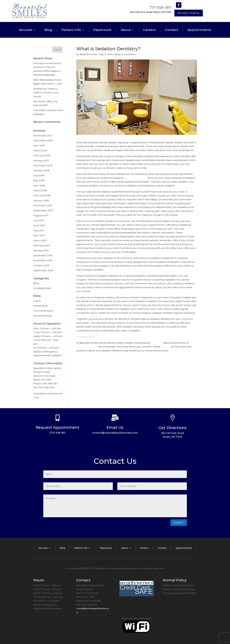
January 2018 (41, 200)
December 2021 (43, 135)
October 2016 (41, 265)
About (126, 30)
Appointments (199, 30)
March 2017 (40, 240)
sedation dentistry (135, 178)
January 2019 (41, 160)
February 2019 (42, 155)
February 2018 (42, 195)
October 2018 (41, 170)
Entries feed (40, 306)
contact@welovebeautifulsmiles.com (115, 433)
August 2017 (41, 215)
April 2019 (39, 145)
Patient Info (71, 30)
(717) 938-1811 (57, 433)
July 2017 (39, 220)
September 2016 (43, 270)
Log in (37, 301)
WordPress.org (42, 316)
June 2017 (39, 225)
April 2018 (39, 185)
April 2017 (39, 235)
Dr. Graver (157, 343)
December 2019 (43, 140)
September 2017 (43, 210)
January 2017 (41, 250)
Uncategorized (42, 288)
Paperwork (102, 30)
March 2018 (40, 190)
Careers (149, 30)
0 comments (129, 54)
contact (165, 347)
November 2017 (43, 205)
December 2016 (43, 255)
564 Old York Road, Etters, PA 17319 (151, 12)
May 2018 (39, 180)
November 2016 (43, 260)
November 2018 (43, 165)
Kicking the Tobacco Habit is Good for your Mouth (46, 93)
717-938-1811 (160, 7)
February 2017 (42, 245)
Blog (48, 30)
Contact (171, 30)
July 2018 (39, 175)
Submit (179, 523)
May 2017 (39, 230)
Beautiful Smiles (89, 54)
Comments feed (43, 311)
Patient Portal (189, 13)
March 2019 (40, 150)
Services (26, 30)
